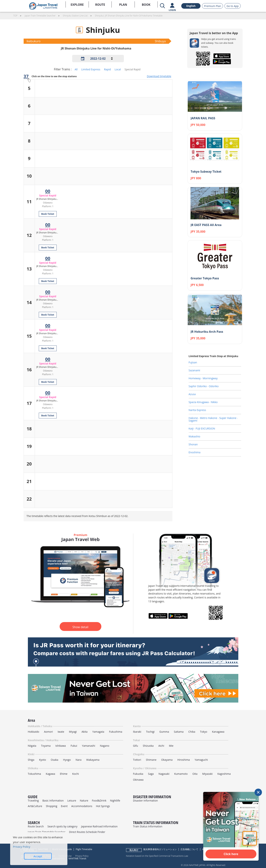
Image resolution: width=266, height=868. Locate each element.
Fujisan (193, 362)
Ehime (64, 774)
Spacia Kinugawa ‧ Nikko (203, 402)
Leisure (72, 801)
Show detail (80, 627)
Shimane (151, 760)
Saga (151, 774)
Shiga (31, 760)
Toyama (46, 746)
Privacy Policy (82, 856)
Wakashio (194, 436)
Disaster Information (146, 801)
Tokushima (35, 774)
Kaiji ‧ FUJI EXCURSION (202, 428)
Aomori (48, 732)
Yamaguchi (201, 760)
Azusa (192, 394)
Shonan (193, 444)
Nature (84, 801)
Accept (38, 856)
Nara (78, 760)
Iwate (61, 732)
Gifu (136, 746)
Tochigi (150, 732)
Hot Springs (103, 806)
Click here (231, 854)
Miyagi (73, 732)
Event (64, 806)
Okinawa (138, 780)
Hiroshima (184, 760)
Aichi (161, 746)
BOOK (146, 5)
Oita (195, 774)
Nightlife (115, 801)
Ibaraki (137, 732)
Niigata (32, 746)
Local (118, 69)
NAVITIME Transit (77, 858)
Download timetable (159, 76)
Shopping (52, 806)
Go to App (232, 6)
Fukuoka (138, 774)
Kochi (75, 774)
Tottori (137, 760)
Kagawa (50, 774)
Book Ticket (48, 214)
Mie (171, 746)
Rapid (107, 69)
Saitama (179, 732)
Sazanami (194, 370)
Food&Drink (99, 801)
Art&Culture (35, 806)
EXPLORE (77, 5)
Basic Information (53, 801)
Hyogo (67, 760)
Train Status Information (148, 826)
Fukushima (116, 732)
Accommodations (82, 806)
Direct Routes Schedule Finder (87, 832)
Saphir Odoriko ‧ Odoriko (204, 386)
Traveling (33, 801)
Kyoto (43, 760)
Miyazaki (207, 774)
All (76, 69)
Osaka (54, 760)
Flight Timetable (84, 849)
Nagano (105, 746)
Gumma (164, 732)
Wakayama (93, 760)
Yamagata (98, 732)
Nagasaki (164, 774)
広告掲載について (189, 849)
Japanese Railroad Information (99, 826)
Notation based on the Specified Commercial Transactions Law (157, 856)
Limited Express (91, 69)
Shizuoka (148, 746)
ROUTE (100, 5)
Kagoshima (224, 774)
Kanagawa (218, 732)
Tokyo (204, 732)
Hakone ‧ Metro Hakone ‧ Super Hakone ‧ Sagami (213, 419)
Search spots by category (62, 826)
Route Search (36, 826)
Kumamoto (181, 774)
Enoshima (195, 452)
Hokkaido (34, 732)
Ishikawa (61, 746)
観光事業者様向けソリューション (160, 849)
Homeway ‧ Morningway (203, 378)
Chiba (192, 732)
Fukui (74, 746)
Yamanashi (89, 746)
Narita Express (197, 410)
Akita (85, 732)
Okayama (167, 760)
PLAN (123, 5)
